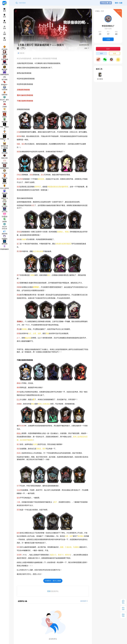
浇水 (101, 53)
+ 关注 (108, 39)
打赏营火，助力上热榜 (53, 581)
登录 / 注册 (119, 3)
